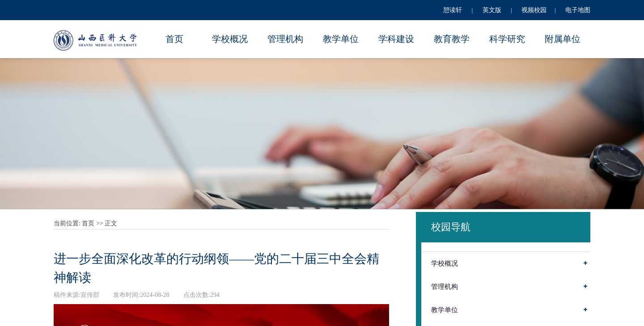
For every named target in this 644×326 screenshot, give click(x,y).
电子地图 (578, 10)
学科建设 (396, 39)
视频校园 (534, 10)
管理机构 (285, 39)
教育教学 (452, 39)
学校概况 (230, 39)
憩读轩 (453, 10)
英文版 (492, 10)
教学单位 (341, 39)
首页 (174, 39)
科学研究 (507, 39)
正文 (111, 223)
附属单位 (563, 39)
